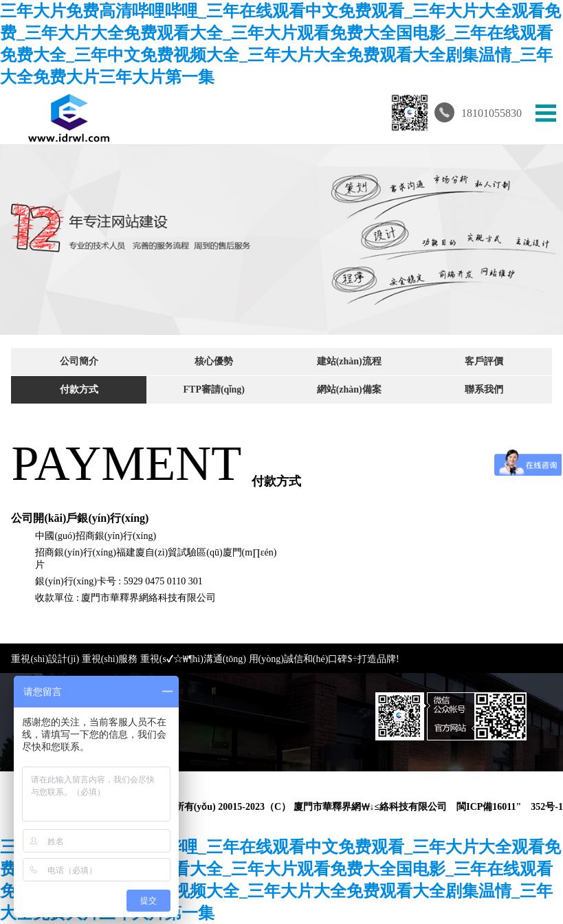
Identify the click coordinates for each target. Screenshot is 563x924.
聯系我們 (484, 389)
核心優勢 (214, 361)
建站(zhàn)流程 (349, 361)
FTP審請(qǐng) (214, 389)
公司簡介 (79, 361)
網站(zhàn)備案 (349, 389)
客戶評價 (484, 361)
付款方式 (79, 389)
